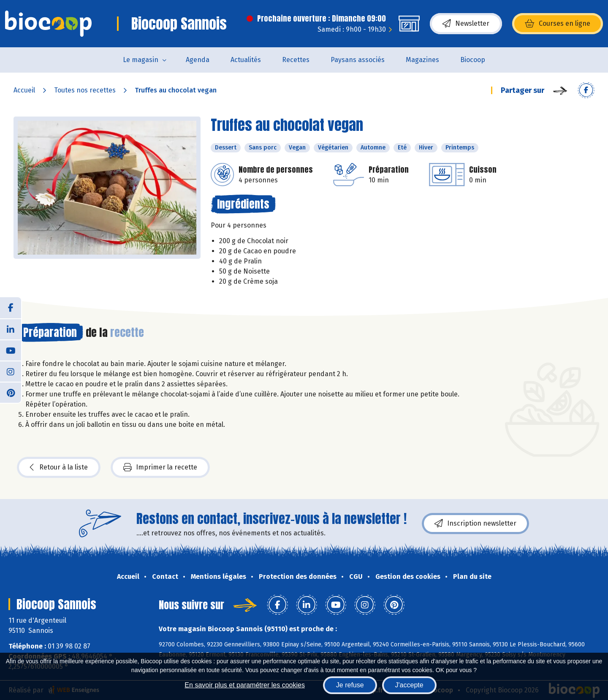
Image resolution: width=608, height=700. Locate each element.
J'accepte (409, 685)
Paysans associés (358, 60)
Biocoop (473, 60)
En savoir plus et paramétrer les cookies (245, 685)
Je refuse (350, 685)
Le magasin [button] (141, 60)
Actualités (246, 60)
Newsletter (466, 24)
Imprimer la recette (160, 467)
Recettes (296, 60)
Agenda (198, 60)
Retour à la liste (59, 467)
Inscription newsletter (475, 524)
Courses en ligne (558, 24)
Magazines (422, 60)
